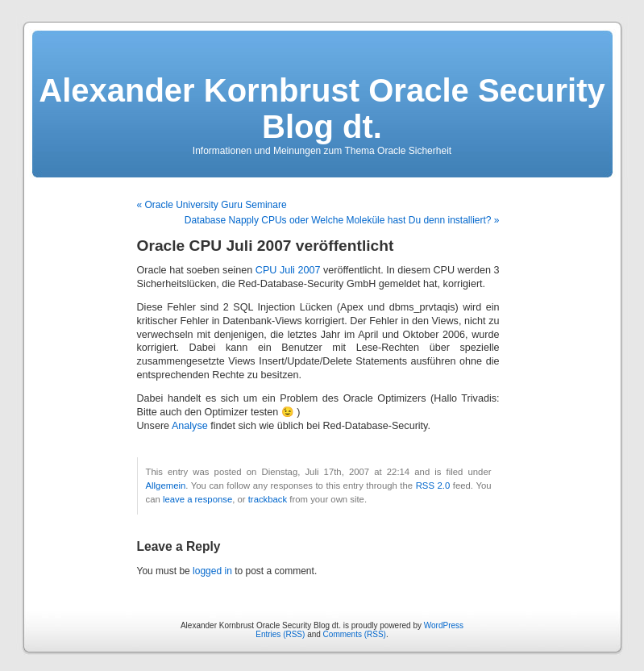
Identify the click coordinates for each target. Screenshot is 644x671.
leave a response (197, 499)
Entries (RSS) (280, 634)
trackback (268, 499)
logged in (212, 571)
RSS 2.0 (433, 486)
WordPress (444, 625)
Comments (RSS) (355, 634)
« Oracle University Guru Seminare (212, 205)
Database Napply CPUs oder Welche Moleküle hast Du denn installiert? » (342, 220)
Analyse (190, 426)
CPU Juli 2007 (288, 270)
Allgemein (166, 486)
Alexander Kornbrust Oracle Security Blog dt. (322, 108)
